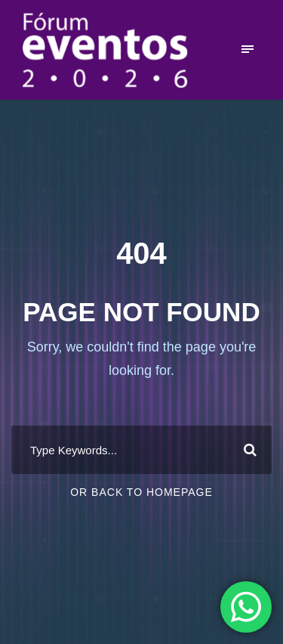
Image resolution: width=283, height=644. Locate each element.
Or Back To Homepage (141, 492)
